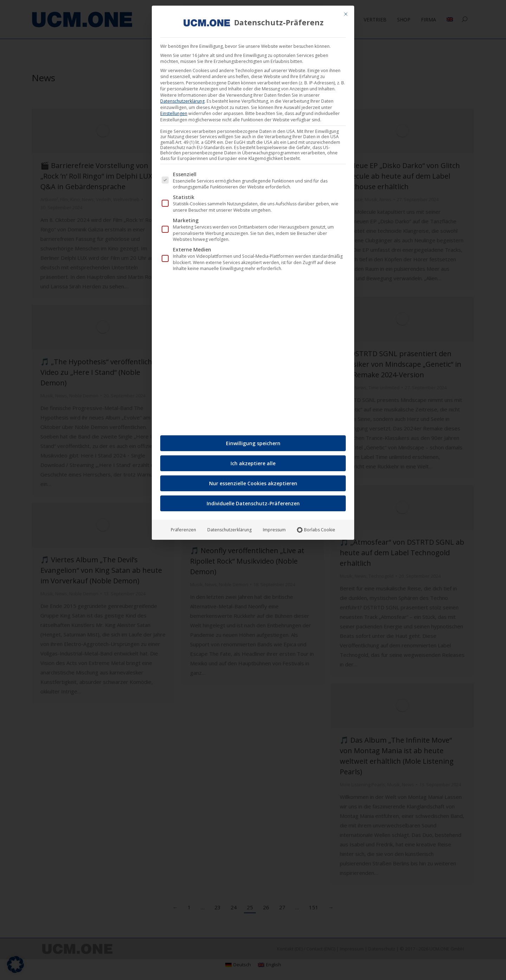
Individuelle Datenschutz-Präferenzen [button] (253, 503)
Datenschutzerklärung (182, 101)
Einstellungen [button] (174, 113)
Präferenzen (183, 530)
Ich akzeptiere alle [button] (253, 463)
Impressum (274, 530)
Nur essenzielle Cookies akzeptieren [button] (253, 483)
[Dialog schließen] (346, 14)
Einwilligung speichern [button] (253, 443)
